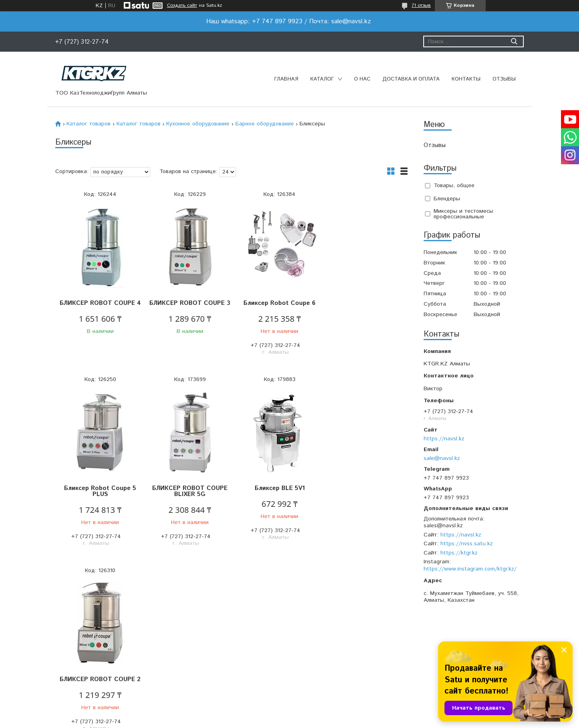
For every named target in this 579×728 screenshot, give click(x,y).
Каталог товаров (88, 124)
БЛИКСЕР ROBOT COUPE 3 (187, 306)
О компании (176, 657)
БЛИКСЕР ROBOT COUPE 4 (99, 306)
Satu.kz (325, 713)
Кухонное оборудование (198, 124)
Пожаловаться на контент (312, 720)
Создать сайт (182, 6)
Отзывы (504, 79)
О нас (362, 79)
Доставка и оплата (411, 79)
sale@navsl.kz (442, 458)
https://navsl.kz (444, 439)
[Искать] (514, 41)
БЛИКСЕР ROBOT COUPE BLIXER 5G (99, 497)
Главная (286, 79)
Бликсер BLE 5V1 (188, 494)
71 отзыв (421, 5)
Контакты (466, 79)
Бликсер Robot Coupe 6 (275, 303)
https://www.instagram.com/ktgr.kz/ (470, 569)
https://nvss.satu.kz (467, 544)
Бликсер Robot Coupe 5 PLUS (364, 306)
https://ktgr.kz (459, 553)
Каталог (322, 79)
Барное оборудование (265, 124)
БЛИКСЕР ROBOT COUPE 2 (275, 497)
